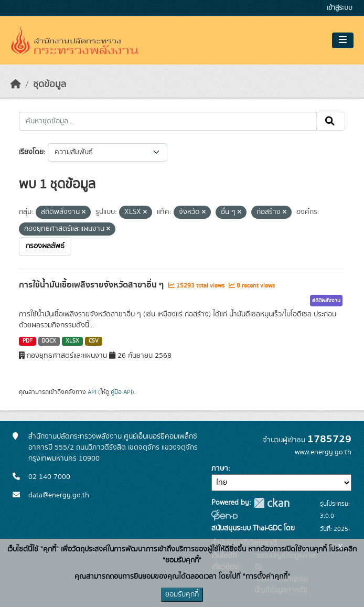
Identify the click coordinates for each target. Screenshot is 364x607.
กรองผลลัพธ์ (45, 246)
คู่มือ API (121, 392)
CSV (94, 341)
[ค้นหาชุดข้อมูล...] (168, 121)
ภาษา (220, 468)
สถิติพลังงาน (326, 301)
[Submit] (331, 121)
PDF (28, 341)
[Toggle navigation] (343, 40)
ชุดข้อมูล (50, 84)
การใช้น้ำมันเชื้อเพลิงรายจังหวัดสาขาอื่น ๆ (92, 285)
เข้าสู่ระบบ (340, 8)
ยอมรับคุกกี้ (182, 594)
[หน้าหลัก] (16, 84)
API (92, 392)
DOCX (49, 341)
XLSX (72, 341)
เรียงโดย (31, 152)
